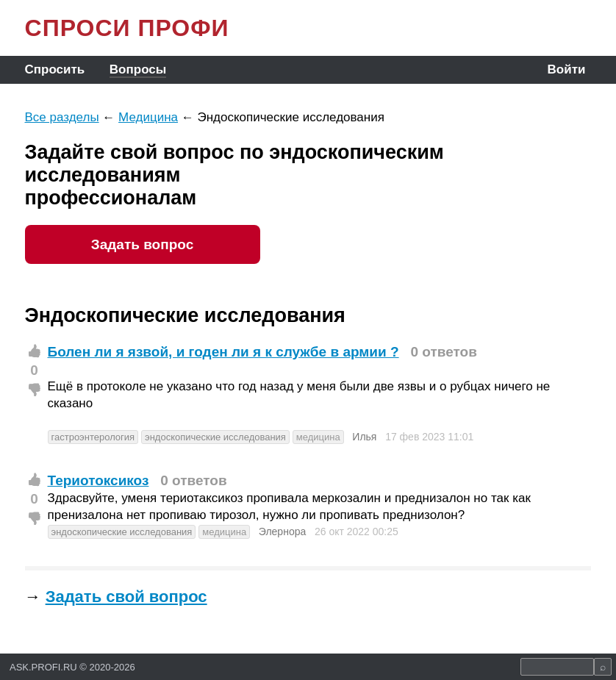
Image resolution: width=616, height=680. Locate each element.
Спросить (55, 69)
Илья (364, 437)
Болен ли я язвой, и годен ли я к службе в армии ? (223, 352)
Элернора (282, 532)
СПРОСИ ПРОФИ (127, 28)
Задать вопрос (142, 244)
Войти (567, 69)
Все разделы (62, 117)
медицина (318, 437)
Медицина (148, 117)
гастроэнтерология (93, 437)
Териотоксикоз (99, 480)
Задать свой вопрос (126, 597)
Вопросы (138, 69)
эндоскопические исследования (215, 437)
